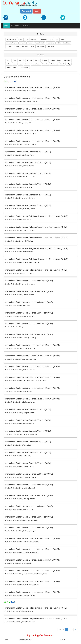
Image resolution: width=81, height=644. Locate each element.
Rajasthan (9, 47)
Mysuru (27, 64)
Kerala (30, 43)
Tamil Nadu (25, 47)
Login (37, 11)
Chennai (30, 60)
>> (75, 630)
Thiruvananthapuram (12, 68)
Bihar (26, 39)
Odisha (59, 43)
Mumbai (52, 60)
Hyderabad (67, 60)
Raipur (8, 60)
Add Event (26, 11)
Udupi (69, 64)
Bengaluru (45, 60)
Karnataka (23, 43)
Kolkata (9, 64)
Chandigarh (34, 39)
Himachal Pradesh (12, 43)
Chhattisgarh (44, 39)
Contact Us (25, 26)
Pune (15, 60)
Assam (20, 39)
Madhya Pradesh (39, 43)
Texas (32, 47)
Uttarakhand (51, 47)
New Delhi (22, 60)
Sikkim (17, 47)
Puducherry (54, 64)
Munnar (37, 60)
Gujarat (63, 39)
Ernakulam (46, 64)
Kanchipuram (25, 68)
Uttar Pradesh (40, 47)
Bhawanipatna (36, 64)
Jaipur (20, 64)
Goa (57, 39)
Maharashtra (50, 43)
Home (6, 26)
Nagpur (59, 60)
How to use (15, 26)
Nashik (62, 64)
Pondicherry (67, 43)
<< (60, 630)
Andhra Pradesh (11, 39)
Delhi (51, 39)
